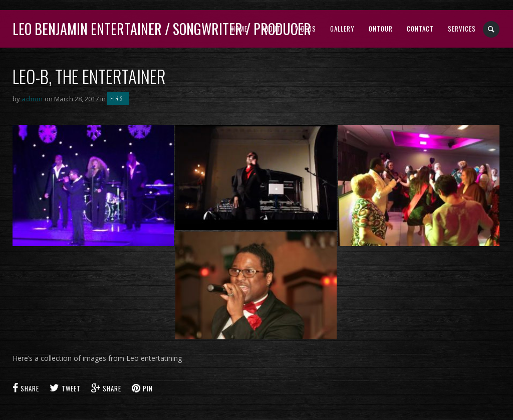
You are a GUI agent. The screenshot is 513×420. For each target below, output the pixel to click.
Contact (420, 29)
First (118, 98)
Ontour (381, 29)
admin (32, 99)
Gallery (342, 29)
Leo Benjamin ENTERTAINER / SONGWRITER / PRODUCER (162, 29)
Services (462, 29)
